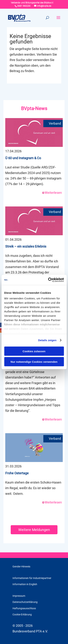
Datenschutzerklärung (25, 602)
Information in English (25, 584)
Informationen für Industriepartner (32, 578)
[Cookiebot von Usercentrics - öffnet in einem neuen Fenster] (48, 280)
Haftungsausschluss (24, 608)
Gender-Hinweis (21, 566)
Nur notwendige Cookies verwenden (34, 362)
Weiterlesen (52, 193)
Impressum (19, 596)
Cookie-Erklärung (22, 614)
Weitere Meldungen (34, 530)
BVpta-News (34, 108)
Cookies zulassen (34, 351)
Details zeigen (47, 340)
